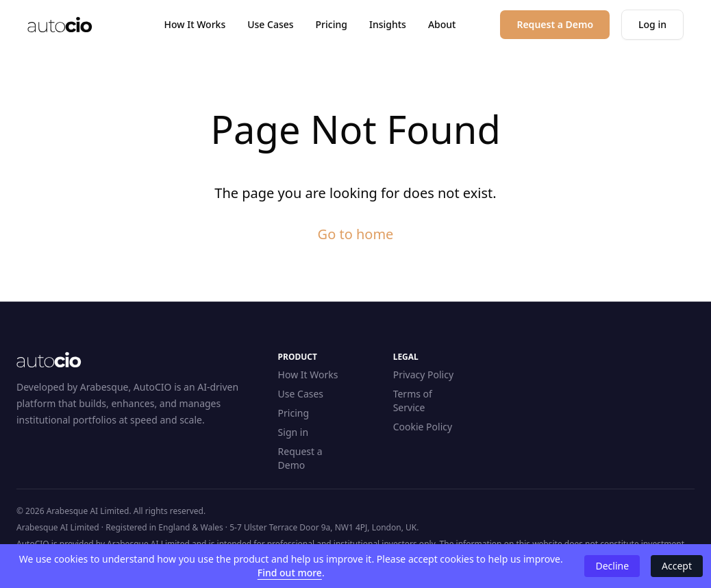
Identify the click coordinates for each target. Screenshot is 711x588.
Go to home (356, 234)
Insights (388, 24)
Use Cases (270, 24)
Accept (677, 566)
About (442, 24)
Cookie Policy (423, 427)
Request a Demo (300, 458)
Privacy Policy (423, 375)
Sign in (293, 432)
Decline (612, 566)
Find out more (290, 573)
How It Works (195, 24)
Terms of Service (413, 401)
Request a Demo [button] (555, 24)
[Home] (60, 25)
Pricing (332, 24)
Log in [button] (652, 24)
